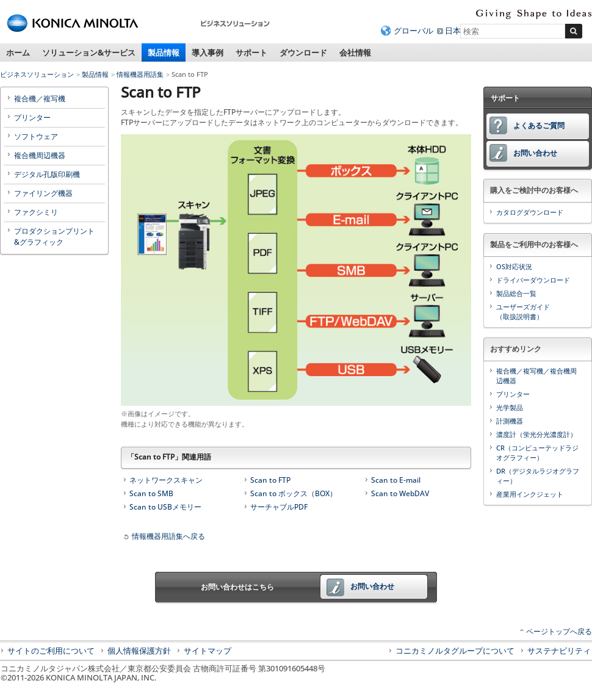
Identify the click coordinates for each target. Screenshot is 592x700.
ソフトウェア (36, 136)
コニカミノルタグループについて (455, 651)
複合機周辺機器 (40, 155)
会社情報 (355, 52)
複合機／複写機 (40, 99)
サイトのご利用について (51, 651)
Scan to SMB (151, 493)
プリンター (32, 117)
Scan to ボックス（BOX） (294, 493)
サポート (251, 52)
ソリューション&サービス (89, 52)
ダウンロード (303, 52)
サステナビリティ (559, 651)
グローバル (413, 31)
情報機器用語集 (140, 74)
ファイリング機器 (43, 193)
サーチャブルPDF (279, 507)
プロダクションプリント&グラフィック (54, 236)
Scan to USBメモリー (165, 507)
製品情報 (164, 52)
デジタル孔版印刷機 (47, 174)
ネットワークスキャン (166, 480)
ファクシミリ (36, 212)
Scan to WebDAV (400, 493)
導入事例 (208, 52)
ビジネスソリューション (37, 74)
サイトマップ (208, 651)
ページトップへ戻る (559, 631)
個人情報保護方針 (139, 651)
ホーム (18, 52)
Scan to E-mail (396, 480)
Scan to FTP (270, 480)
